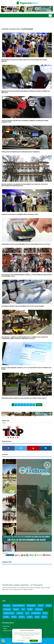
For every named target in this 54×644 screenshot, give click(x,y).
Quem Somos (6, 626)
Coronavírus (7, 609)
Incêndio (6, 617)
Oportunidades (36, 613)
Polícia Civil (39, 609)
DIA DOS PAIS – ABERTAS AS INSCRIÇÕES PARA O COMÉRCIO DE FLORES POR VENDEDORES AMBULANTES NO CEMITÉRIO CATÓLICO (25, 338)
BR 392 (44, 617)
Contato (5, 629)
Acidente (16, 609)
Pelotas (49, 606)
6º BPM (30, 617)
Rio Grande (7, 606)
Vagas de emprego (9, 613)
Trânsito (41, 606)
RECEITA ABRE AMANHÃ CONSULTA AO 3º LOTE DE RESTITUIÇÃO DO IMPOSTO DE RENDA (26, 368)
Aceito (34, 641)
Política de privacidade (27, 638)
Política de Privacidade (9, 631)
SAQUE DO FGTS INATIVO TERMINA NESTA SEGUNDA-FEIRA (20, 214)
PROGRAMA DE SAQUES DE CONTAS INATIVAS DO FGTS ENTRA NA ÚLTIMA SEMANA (24, 60)
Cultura (14, 617)
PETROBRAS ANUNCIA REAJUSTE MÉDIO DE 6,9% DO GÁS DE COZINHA (23, 306)
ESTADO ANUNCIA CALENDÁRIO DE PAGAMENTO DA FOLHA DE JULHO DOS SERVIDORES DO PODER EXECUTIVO (25, 185)
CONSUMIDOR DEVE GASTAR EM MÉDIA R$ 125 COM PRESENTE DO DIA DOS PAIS (26, 244)
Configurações (21, 641)
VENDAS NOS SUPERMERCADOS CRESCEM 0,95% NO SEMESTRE (21, 152)
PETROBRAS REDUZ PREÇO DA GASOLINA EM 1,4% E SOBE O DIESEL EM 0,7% (24, 398)
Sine (27, 613)
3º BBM (30, 609)
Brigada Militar (31, 606)
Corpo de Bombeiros (19, 606)
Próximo (39, 405)
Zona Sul (22, 617)
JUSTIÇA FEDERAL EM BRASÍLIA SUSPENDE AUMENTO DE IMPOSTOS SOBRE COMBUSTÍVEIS (25, 121)
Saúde (37, 617)
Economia (20, 613)
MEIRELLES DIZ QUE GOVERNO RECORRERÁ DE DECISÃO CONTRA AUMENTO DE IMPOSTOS (26, 92)
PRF (23, 609)
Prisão (45, 613)
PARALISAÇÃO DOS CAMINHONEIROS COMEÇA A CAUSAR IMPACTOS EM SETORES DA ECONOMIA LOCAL (27, 275)
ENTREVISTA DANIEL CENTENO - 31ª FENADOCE (22, 585)
